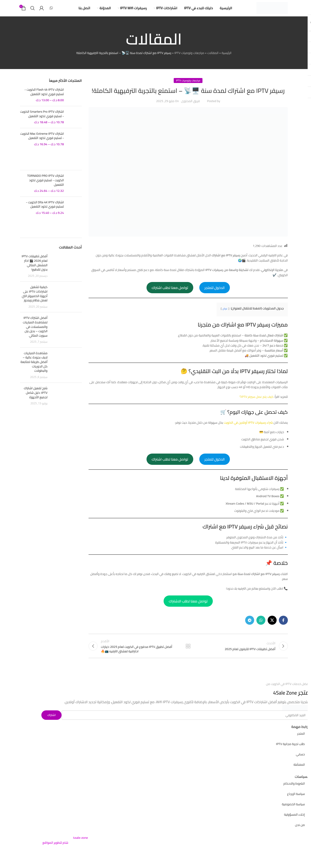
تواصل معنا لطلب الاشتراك (188, 607)
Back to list (188, 654)
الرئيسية (227, 59)
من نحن (300, 834)
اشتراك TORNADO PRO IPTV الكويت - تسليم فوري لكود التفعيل (46, 187)
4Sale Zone (283, 701)
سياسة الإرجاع (296, 803)
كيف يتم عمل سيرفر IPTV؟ (257, 403)
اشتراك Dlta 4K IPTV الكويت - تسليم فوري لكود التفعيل (45, 211)
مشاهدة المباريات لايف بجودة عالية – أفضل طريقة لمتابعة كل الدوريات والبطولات (34, 368)
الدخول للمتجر (215, 294)
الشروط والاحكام (294, 792)
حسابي (300, 763)
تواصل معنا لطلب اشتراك (170, 294)
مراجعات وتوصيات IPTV (189, 59)
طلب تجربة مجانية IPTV (290, 753)
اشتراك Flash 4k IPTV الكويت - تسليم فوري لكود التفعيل (44, 98)
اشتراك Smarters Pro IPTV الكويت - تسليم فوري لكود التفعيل (42, 120)
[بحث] (33, 11)
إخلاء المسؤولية (294, 823)
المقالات (213, 59)
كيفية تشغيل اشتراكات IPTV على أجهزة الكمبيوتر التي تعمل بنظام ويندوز (34, 300)
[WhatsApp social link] (51, 11)
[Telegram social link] (250, 627)
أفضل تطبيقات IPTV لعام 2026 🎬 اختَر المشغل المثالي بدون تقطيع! (34, 269)
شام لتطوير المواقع (55, 852)
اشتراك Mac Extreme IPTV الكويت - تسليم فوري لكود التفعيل (42, 142)
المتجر (301, 743)
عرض (225, 315)
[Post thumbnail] (66, 273)
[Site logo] (272, 11)
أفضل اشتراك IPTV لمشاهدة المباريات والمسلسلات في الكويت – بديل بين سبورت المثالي (35, 333)
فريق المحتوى (190, 107)
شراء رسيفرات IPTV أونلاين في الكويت (248, 429)
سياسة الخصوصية (293, 813)
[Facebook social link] (283, 627)
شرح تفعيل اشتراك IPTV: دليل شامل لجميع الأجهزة (36, 399)
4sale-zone (80, 847)
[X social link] (272, 627)
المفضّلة (299, 774)
